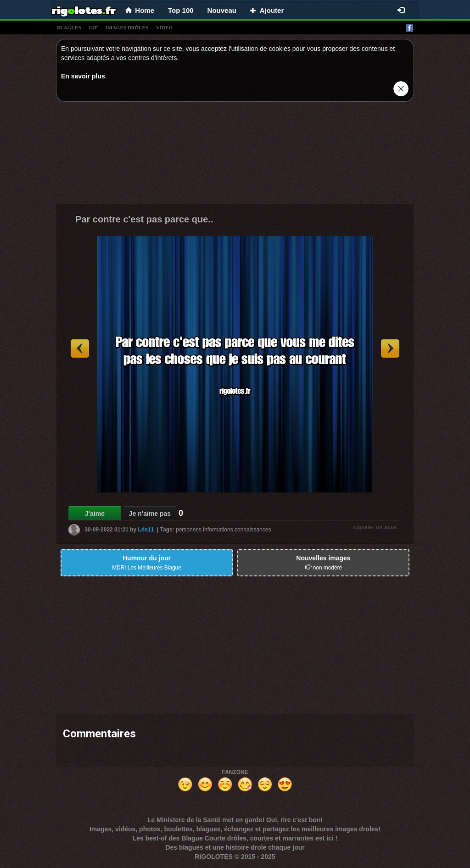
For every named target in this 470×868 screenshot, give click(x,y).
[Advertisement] (235, 155)
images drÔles (127, 28)
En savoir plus (83, 76)
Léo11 (146, 530)
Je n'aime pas (150, 514)
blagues (69, 28)
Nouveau (222, 10)
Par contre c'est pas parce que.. (144, 219)
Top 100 (181, 10)
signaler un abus (375, 527)
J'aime (95, 514)
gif (94, 28)
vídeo (164, 28)
